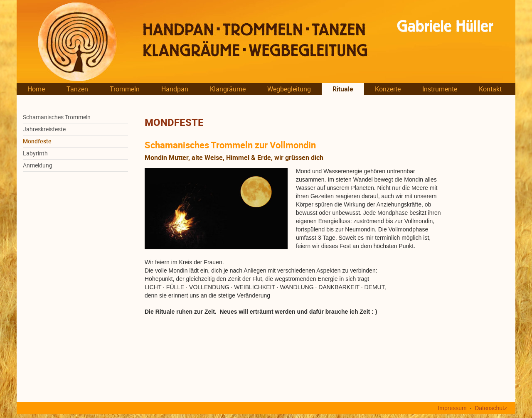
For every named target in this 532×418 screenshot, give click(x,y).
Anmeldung (38, 165)
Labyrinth (35, 153)
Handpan (175, 89)
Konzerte (388, 89)
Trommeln (125, 89)
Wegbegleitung (289, 89)
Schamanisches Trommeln (57, 117)
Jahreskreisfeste (44, 129)
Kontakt (490, 89)
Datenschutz (491, 408)
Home (36, 89)
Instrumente (440, 89)
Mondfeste (37, 141)
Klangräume (228, 89)
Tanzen (77, 89)
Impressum (452, 408)
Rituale (343, 89)
